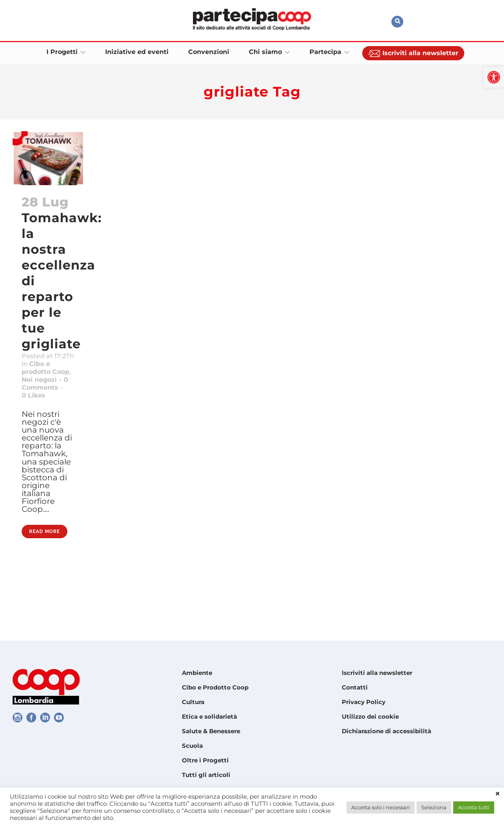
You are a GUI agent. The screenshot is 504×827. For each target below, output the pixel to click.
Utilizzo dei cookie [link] (370, 716)
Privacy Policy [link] (364, 702)
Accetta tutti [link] (474, 807)
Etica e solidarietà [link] (209, 716)
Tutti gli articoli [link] (206, 775)
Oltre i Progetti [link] (205, 760)
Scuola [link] (192, 746)
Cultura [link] (193, 702)
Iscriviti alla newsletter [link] (377, 673)
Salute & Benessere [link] (211, 731)
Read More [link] (44, 597)
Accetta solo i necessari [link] (381, 807)
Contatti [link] (355, 687)
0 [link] (36, 429)
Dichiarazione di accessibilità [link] (386, 731)
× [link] (498, 794)
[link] (494, 77)
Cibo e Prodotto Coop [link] (215, 687)
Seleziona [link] (434, 807)
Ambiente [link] (197, 673)
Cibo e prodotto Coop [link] (40, 388)
